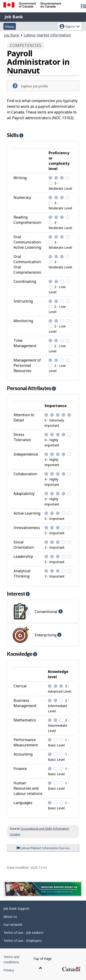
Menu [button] (10, 26)
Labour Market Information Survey (43, 848)
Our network (13, 925)
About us (10, 917)
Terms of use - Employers (23, 941)
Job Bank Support (17, 908)
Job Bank (14, 17)
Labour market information (47, 35)
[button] (21, 135)
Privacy (9, 970)
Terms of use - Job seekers (23, 933)
